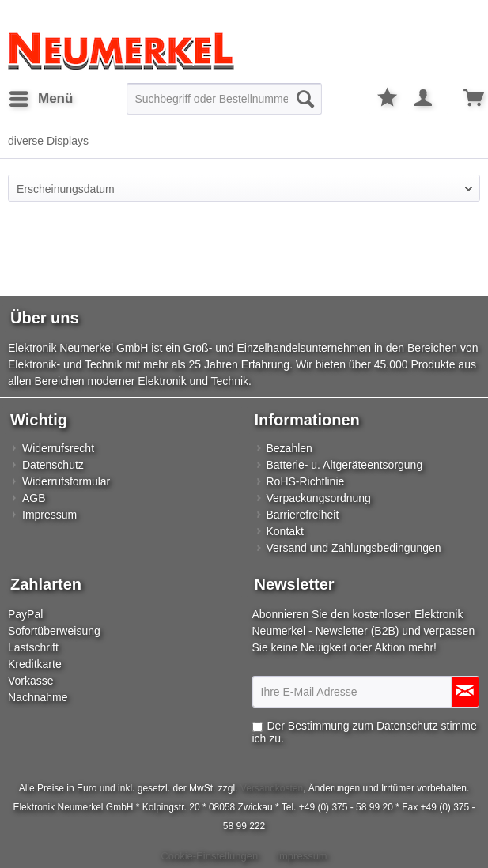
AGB (34, 498)
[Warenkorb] (463, 99)
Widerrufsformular (66, 481)
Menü (41, 96)
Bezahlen (289, 448)
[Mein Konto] (424, 99)
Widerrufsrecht (58, 448)
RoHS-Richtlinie (306, 481)
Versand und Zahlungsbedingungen (354, 548)
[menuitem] (40, 99)
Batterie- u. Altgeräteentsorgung (345, 465)
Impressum (49, 515)
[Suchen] (305, 99)
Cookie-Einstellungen (209, 856)
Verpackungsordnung (319, 498)
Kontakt (285, 531)
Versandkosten (272, 788)
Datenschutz (53, 465)
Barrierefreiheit (303, 515)
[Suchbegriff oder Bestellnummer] (224, 99)
